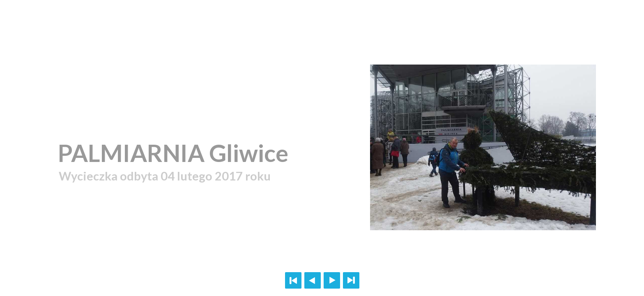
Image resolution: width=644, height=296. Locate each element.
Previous (313, 280)
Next (332, 280)
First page (293, 280)
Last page (351, 280)
